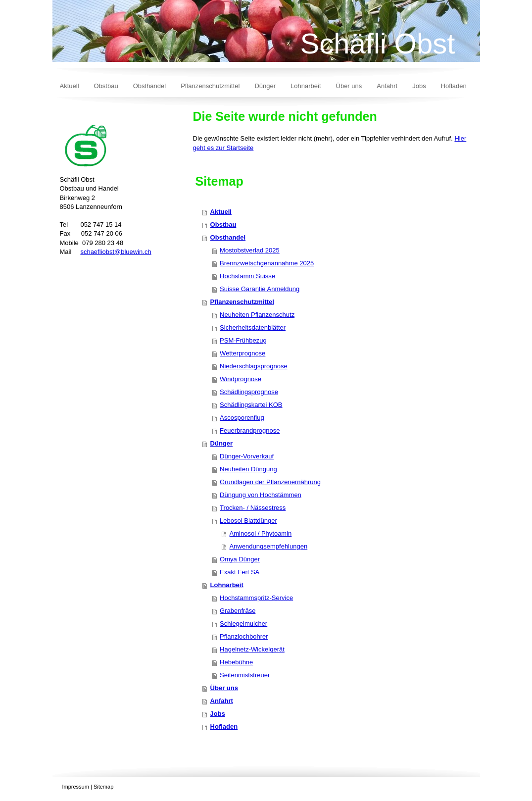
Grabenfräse (238, 611)
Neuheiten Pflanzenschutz (257, 315)
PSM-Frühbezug (243, 340)
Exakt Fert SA (240, 572)
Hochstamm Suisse (247, 276)
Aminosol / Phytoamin (261, 533)
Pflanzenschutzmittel (242, 302)
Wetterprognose (242, 353)
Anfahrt (222, 701)
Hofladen (224, 726)
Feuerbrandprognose (250, 430)
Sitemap (103, 787)
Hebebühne (236, 662)
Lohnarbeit (227, 585)
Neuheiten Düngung (248, 469)
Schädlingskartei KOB (251, 405)
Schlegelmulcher (243, 624)
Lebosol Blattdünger (248, 521)
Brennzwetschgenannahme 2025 (267, 263)
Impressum (76, 787)
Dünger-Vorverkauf (247, 456)
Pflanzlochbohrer (244, 636)
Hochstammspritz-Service (256, 598)
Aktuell (221, 212)
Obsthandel (228, 237)
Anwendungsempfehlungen (269, 546)
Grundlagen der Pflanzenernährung (270, 482)
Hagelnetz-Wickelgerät (252, 649)
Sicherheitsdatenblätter (253, 327)
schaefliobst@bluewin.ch (116, 252)
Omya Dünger (240, 559)
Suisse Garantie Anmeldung (260, 289)
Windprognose (241, 379)
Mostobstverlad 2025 (250, 250)
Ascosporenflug (242, 418)
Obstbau (223, 225)
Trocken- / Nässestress (253, 508)
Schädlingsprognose (249, 392)
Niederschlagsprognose (254, 366)
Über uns (224, 688)
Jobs (218, 714)
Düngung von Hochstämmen (261, 495)
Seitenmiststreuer (245, 675)
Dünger (222, 443)
